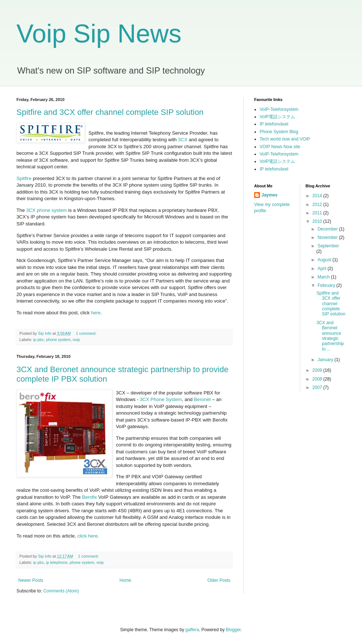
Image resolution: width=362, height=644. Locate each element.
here (96, 313)
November (328, 237)
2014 (318, 196)
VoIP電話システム (277, 117)
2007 (318, 387)
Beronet (202, 399)
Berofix (89, 497)
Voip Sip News (99, 34)
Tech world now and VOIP (285, 139)
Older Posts (219, 580)
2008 (318, 379)
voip (76, 340)
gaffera (192, 630)
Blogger (233, 630)
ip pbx (39, 340)
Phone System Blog (279, 132)
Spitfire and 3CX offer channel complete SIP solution (110, 112)
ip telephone (57, 562)
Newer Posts (31, 580)
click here (87, 536)
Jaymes (269, 195)
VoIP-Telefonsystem (279, 109)
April (322, 269)
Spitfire (24, 178)
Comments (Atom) (61, 591)
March (324, 277)
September (328, 246)
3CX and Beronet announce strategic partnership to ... (330, 336)
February (327, 285)
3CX (183, 140)
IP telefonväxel (274, 124)
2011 (318, 213)
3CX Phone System (160, 399)
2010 (318, 221)
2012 (318, 205)
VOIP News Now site (280, 147)
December (328, 229)
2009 (318, 370)
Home (125, 580)
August (325, 260)
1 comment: (87, 333)
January (326, 360)
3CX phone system (46, 210)
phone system (58, 340)
